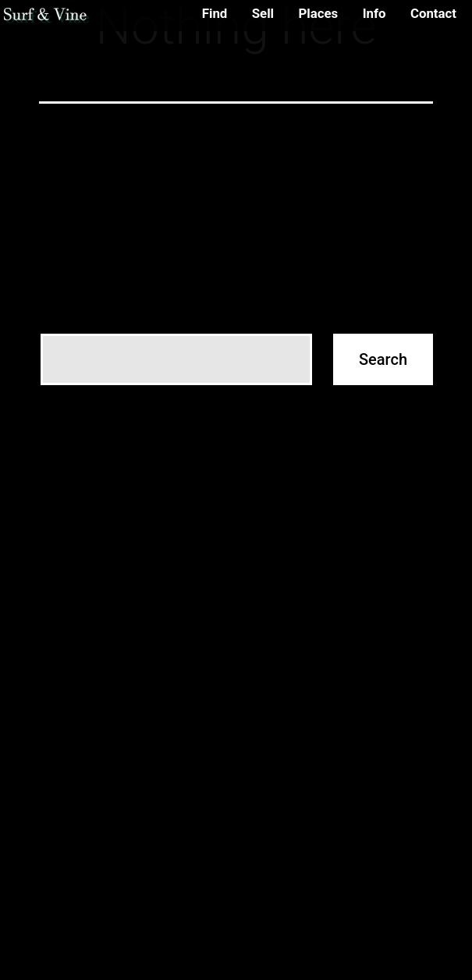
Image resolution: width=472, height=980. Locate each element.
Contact (433, 13)
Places (318, 13)
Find (215, 13)
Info (374, 13)
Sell (263, 13)
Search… (65, 310)
